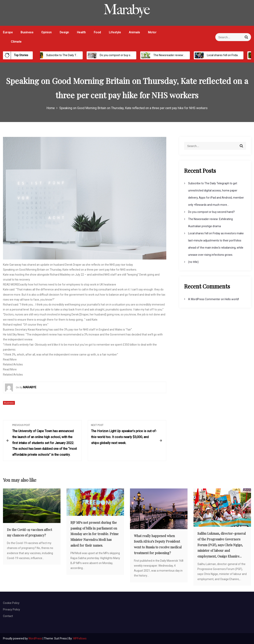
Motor (152, 32)
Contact (8, 616)
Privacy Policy (12, 609)
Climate (16, 42)
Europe (8, 32)
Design (64, 32)
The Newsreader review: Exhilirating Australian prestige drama (189, 55)
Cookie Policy (11, 603)
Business (27, 32)
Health (81, 32)
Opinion (47, 32)
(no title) (193, 262)
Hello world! (232, 299)
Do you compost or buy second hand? (119, 55)
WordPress (36, 638)
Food (97, 32)
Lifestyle (115, 32)
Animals (134, 32)
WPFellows (80, 638)
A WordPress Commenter (204, 299)
